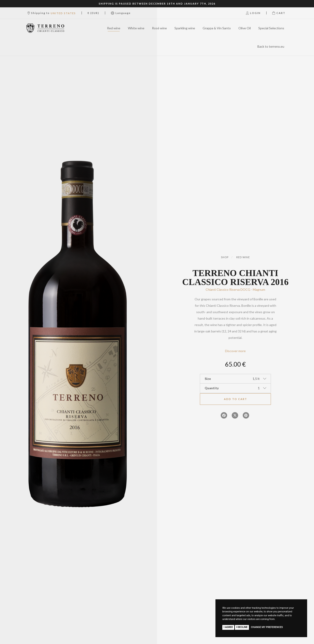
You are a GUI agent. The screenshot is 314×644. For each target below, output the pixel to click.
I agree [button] (228, 627)
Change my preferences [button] (267, 627)
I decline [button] (242, 627)
